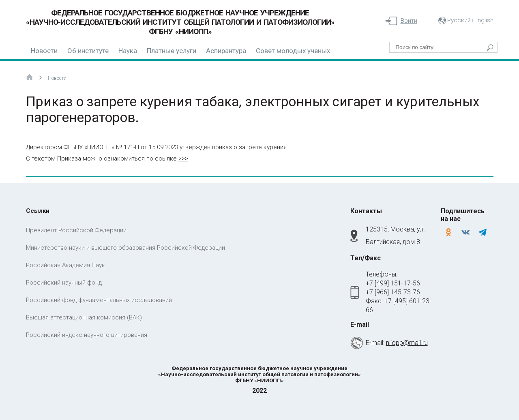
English (484, 20)
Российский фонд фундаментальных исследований (99, 300)
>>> (183, 159)
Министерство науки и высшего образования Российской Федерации (125, 248)
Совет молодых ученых (293, 51)
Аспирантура (226, 51)
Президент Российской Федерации (76, 230)
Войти (409, 21)
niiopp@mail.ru (407, 343)
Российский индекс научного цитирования (87, 335)
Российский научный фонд (64, 283)
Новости (44, 51)
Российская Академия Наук (65, 265)
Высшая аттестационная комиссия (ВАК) (84, 317)
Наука (128, 51)
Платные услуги (172, 51)
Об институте (88, 51)
